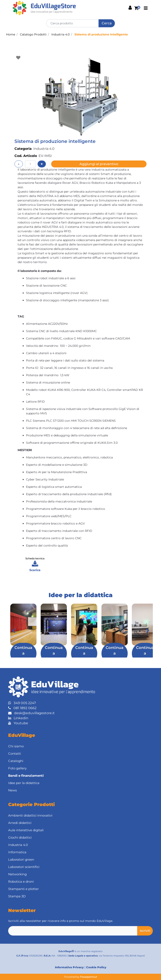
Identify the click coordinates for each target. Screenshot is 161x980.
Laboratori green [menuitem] (21, 859)
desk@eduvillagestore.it (31, 713)
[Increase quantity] (42, 164)
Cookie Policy (96, 967)
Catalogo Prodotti (33, 34)
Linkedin (18, 718)
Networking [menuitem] (17, 874)
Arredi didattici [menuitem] (20, 823)
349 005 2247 (22, 703)
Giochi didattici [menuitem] (20, 837)
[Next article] (148, 631)
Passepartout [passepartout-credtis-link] (89, 977)
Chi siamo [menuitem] (16, 746)
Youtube (18, 723)
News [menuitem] (12, 790)
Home (11, 34)
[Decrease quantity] (19, 164)
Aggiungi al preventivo (99, 164)
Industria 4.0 (60, 34)
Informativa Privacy (69, 967)
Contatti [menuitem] (15, 754)
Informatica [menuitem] (17, 852)
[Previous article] (13, 631)
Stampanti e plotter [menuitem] (23, 889)
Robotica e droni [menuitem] (21, 881)
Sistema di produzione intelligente (101, 34)
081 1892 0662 (22, 708)
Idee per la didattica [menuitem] (24, 783)
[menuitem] (80, 776)
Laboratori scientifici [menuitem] (24, 867)
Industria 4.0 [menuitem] (18, 845)
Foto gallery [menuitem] (17, 768)
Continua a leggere (23, 653)
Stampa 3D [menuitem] (17, 896)
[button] (107, 23)
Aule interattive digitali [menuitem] (26, 830)
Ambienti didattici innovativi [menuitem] (30, 815)
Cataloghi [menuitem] (16, 761)
